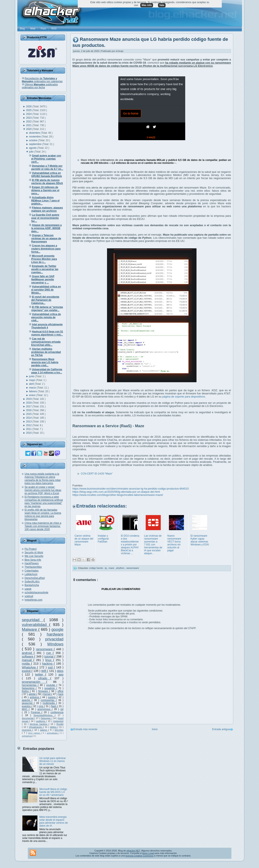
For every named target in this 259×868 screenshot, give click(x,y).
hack (61, 694)
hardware (55, 634)
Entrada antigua (221, 729)
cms (41, 706)
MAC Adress (35, 733)
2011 (29, 429)
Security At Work (34, 553)
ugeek (28, 589)
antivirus (35, 697)
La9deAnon (31, 574)
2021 (29, 125)
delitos (54, 727)
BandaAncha (32, 585)
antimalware (53, 733)
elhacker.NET (133, 851)
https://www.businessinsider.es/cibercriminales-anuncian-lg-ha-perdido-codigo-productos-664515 (131, 489)
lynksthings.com (34, 600)
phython (121, 568)
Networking (29, 688)
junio (32, 376)
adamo (44, 730)
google (57, 629)
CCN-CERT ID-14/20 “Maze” (97, 474)
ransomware (45, 649)
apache (27, 700)
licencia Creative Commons (139, 856)
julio (32, 152)
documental (28, 718)
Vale (162, 5)
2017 (29, 406)
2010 (29, 433)
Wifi (44, 671)
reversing (27, 730)
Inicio (155, 729)
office (60, 691)
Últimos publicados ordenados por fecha (40, 86)
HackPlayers (32, 563)
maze (112, 568)
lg (106, 568)
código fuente (96, 568)
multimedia (49, 703)
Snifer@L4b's (32, 582)
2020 (29, 129)
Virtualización (36, 727)
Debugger (46, 718)
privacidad (54, 639)
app (61, 674)
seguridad (33, 620)
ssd (51, 667)
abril (32, 384)
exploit (27, 671)
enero (33, 395)
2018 (29, 403)
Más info (147, 5)
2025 (29, 110)
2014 (29, 418)
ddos (60, 671)
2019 (29, 399)
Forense (36, 712)
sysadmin (50, 688)
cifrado (44, 678)
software (28, 656)
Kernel (47, 694)
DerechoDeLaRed (35, 578)
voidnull (29, 596)
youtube (51, 685)
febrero (33, 391)
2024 (29, 114)
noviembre (35, 137)
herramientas (30, 685)
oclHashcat (27, 736)
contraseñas (48, 700)
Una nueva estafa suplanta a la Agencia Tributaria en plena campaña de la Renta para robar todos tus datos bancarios (43, 479)
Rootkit (60, 724)
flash (54, 706)
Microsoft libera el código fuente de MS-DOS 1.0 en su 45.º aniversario (53, 792)
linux (49, 660)
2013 (29, 422)
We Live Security (34, 556)
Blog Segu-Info (33, 560)
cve (49, 653)
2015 (29, 414)
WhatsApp (30, 667)
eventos (27, 706)
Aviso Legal (148, 853)
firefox (26, 691)
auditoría (41, 721)
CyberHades (32, 571)
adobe (33, 694)
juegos (52, 697)
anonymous (45, 709)
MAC (25, 709)
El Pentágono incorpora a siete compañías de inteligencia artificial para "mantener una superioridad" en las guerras (44, 502)
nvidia (27, 664)
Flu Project (31, 549)
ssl (62, 709)
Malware (30, 629)
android (28, 653)
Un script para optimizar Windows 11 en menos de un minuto (53, 761)
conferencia (57, 712)
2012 (29, 425)
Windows (55, 644)
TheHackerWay (33, 567)
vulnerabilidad (36, 625)
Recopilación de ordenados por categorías (42, 80)
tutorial (49, 656)
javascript (28, 703)
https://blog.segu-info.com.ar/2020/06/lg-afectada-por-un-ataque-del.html (116, 492)
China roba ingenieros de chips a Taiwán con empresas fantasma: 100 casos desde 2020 (43, 526)
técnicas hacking (39, 724)
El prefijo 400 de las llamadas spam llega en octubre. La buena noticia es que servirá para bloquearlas (43, 515)
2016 (29, 410)
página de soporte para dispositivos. (184, 397)
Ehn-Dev (59, 730)
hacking (48, 664)
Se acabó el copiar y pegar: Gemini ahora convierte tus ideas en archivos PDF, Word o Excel (43, 490)
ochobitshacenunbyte (36, 592)
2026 (29, 106)
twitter (40, 674)
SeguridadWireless (44, 715)
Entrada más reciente (85, 729)
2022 (29, 122)
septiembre (36, 144)
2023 (29, 118)
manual (28, 660)
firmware (44, 691)
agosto (33, 148)
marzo (33, 388)
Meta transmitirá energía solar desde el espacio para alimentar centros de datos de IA (54, 821)
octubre (34, 140)
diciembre (35, 133)
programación (34, 682)
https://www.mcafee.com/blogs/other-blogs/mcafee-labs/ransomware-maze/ (118, 495)
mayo (33, 380)
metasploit (58, 721)
